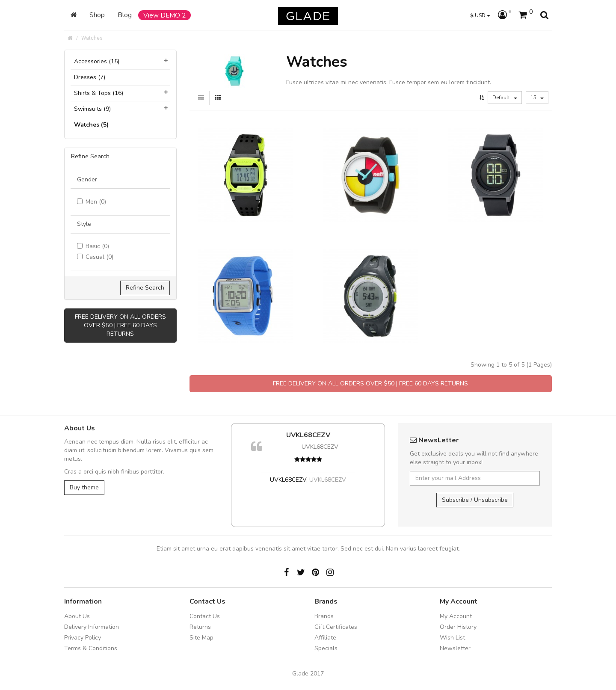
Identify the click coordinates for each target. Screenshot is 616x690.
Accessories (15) (97, 61)
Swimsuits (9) (92, 109)
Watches (92, 38)
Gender (87, 179)
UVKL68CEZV (308, 435)
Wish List (452, 638)
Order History (458, 627)
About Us (77, 616)
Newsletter (455, 648)
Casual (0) (95, 257)
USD (480, 15)
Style (84, 224)
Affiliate (325, 638)
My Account (456, 616)
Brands (324, 616)
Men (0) (92, 202)
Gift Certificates (336, 627)
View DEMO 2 (164, 15)
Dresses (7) (90, 77)
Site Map (201, 638)
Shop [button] (97, 15)
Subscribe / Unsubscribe (475, 500)
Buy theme (84, 487)
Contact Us (205, 616)
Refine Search (145, 288)
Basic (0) (93, 246)
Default (505, 98)
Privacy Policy (83, 638)
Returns (200, 627)
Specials (326, 648)
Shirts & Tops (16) (99, 93)
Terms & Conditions (91, 648)
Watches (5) (91, 125)
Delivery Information (92, 627)
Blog (125, 15)
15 (537, 98)
